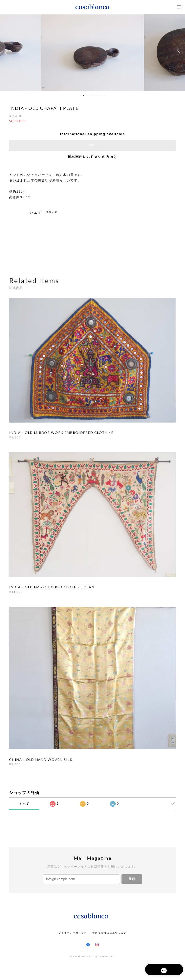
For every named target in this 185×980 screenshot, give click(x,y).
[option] (93, 53)
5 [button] (93, 95)
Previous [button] (7, 53)
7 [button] (99, 95)
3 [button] (87, 95)
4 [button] (90, 95)
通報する (52, 212)
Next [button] (178, 53)
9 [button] (105, 95)
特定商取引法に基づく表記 (109, 933)
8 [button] (102, 95)
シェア (36, 212)
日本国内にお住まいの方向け (92, 157)
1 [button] (80, 95)
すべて (24, 804)
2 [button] (83, 95)
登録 (132, 879)
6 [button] (96, 95)
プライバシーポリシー (73, 933)
